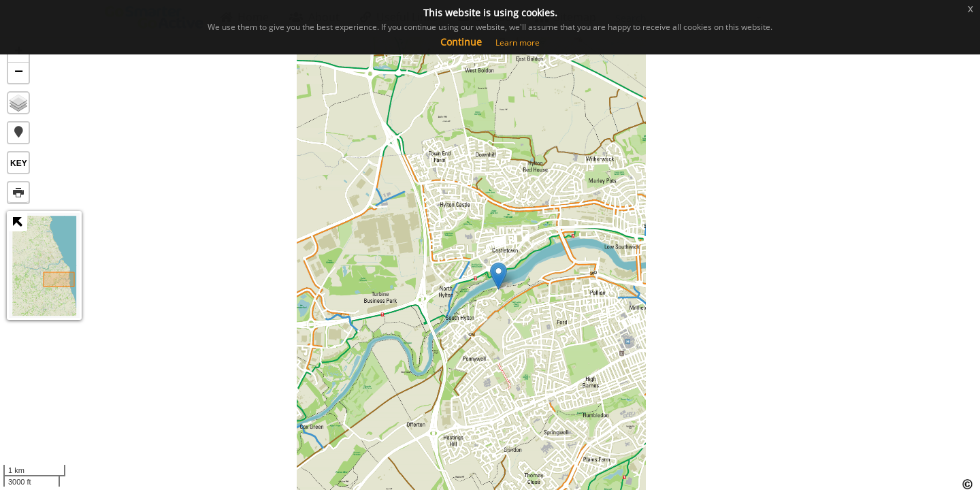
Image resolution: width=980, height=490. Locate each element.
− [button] (19, 73)
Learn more (518, 43)
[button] (18, 133)
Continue (461, 42)
